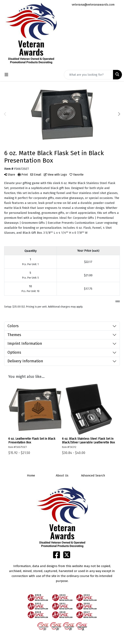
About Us (62, 475)
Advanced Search (93, 475)
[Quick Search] (89, 75)
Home (31, 475)
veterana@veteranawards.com (93, 5)
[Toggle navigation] (6, 75)
